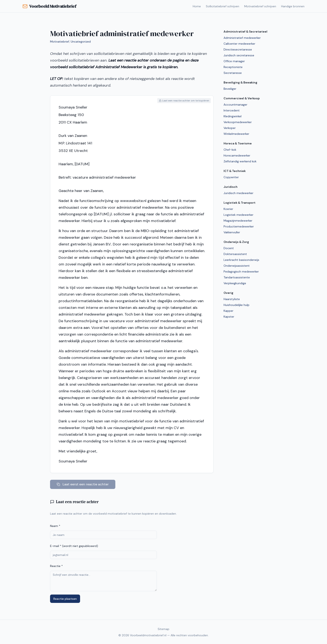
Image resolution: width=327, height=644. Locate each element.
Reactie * (56, 566)
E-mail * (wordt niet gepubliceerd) (74, 546)
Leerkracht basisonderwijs (241, 260)
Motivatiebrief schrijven (260, 6)
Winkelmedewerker (236, 134)
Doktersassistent (235, 254)
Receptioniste (233, 67)
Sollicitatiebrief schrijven (223, 6)
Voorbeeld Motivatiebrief (49, 6)
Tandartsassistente (237, 277)
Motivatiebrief (60, 42)
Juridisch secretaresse (239, 55)
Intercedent (232, 110)
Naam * (55, 526)
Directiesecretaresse (238, 49)
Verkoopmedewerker (238, 122)
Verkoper (230, 128)
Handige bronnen (293, 6)
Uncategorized (81, 42)
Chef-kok (230, 150)
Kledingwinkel (233, 116)
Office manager (234, 61)
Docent (229, 248)
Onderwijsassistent (237, 266)
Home (197, 6)
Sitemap (163, 629)
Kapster (229, 317)
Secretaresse (233, 73)
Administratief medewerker (242, 38)
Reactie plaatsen (65, 599)
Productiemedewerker (239, 226)
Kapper (228, 311)
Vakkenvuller (232, 232)
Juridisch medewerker (238, 193)
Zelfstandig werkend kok (240, 161)
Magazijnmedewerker (238, 221)
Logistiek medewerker (238, 215)
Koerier (228, 209)
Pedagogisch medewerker (241, 271)
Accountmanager (235, 105)
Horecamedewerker (237, 155)
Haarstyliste (232, 299)
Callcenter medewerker (239, 44)
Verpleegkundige (235, 283)
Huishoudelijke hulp (236, 305)
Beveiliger (230, 89)
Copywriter (231, 177)
